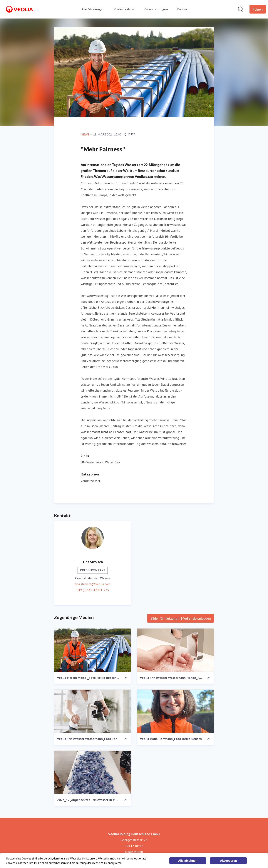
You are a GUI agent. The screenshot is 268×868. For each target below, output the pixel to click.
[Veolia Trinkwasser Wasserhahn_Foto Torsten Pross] (93, 711)
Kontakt (183, 9)
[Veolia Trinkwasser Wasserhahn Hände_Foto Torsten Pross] (175, 650)
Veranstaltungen (156, 9)
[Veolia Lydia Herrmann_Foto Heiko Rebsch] (175, 711)
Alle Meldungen (93, 9)
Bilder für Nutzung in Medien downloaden (181, 618)
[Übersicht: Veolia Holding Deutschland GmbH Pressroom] (19, 9)
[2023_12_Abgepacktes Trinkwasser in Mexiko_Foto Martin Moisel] (93, 772)
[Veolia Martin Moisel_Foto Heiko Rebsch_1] (93, 650)
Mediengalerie (124, 9)
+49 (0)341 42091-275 (93, 590)
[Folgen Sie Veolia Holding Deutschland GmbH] (258, 9)
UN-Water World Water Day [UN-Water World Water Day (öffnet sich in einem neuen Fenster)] (100, 462)
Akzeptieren (228, 861)
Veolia (85, 481)
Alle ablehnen (188, 861)
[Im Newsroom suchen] (241, 9)
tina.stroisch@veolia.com (93, 584)
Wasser (95, 481)
